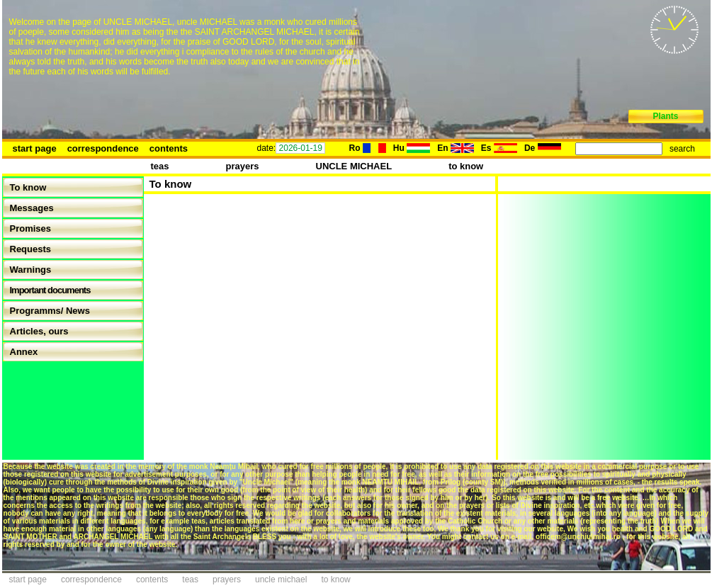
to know (466, 166)
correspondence (103, 148)
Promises (31, 228)
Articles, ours (39, 331)
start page (35, 148)
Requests (31, 249)
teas (160, 166)
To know (28, 187)
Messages (32, 208)
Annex (24, 352)
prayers (243, 166)
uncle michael (281, 579)
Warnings (31, 270)
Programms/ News (50, 311)
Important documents (50, 290)
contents (169, 148)
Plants (665, 116)
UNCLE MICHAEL (354, 166)
